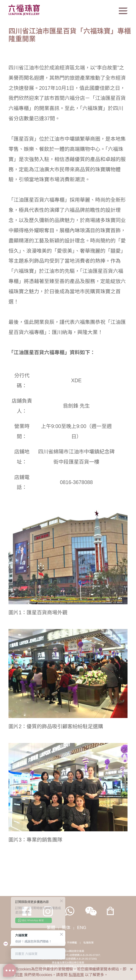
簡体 (66, 927)
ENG (82, 927)
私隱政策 (88, 943)
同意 (19, 975)
